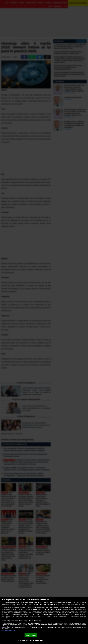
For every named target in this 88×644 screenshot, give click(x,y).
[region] (44, 620)
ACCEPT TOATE (31, 635)
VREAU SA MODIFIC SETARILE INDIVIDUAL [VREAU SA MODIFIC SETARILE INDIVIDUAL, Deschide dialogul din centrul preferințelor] (31, 641)
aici (55, 613)
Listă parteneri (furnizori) (9, 630)
